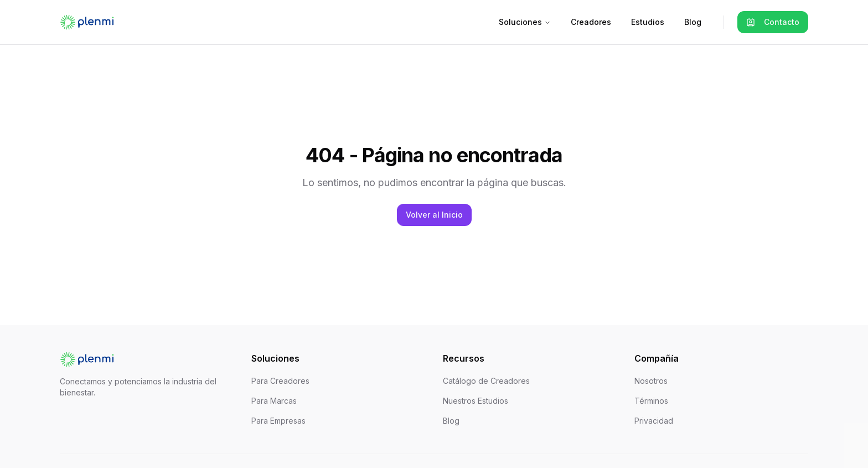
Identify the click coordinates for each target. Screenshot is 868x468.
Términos (651, 401)
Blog (693, 22)
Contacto (773, 22)
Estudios (648, 22)
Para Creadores (280, 381)
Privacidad (654, 421)
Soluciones (525, 22)
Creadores (591, 22)
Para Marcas (274, 401)
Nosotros (651, 381)
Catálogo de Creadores (486, 381)
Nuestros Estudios (476, 401)
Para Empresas (278, 421)
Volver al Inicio (434, 215)
